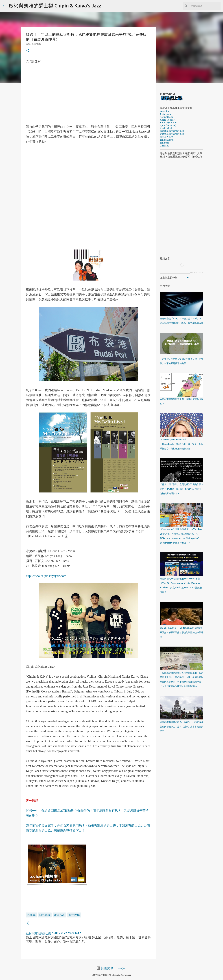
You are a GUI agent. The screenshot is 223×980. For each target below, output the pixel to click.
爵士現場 (74, 915)
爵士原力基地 (166, 137)
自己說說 (45, 915)
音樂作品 (59, 915)
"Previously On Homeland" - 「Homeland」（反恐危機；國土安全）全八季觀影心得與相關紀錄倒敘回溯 (181, 444)
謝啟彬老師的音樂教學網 (172, 134)
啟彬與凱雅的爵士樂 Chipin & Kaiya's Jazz (55, 6)
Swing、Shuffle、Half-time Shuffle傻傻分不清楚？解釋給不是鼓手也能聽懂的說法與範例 (182, 632)
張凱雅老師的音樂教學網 (172, 131)
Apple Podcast (168, 120)
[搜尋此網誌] (204, 6)
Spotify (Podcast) (169, 123)
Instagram (166, 114)
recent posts (197, 272)
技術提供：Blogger (111, 968)
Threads (164, 146)
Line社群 (165, 143)
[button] (28, 51)
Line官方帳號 (167, 140)
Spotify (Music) (168, 125)
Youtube (164, 111)
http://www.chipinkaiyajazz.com (46, 576)
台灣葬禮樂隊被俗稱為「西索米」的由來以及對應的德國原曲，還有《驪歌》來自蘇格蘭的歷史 (182, 727)
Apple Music (167, 128)
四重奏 (31, 915)
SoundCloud (167, 117)
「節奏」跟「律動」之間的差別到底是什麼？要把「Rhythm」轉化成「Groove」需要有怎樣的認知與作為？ (182, 489)
